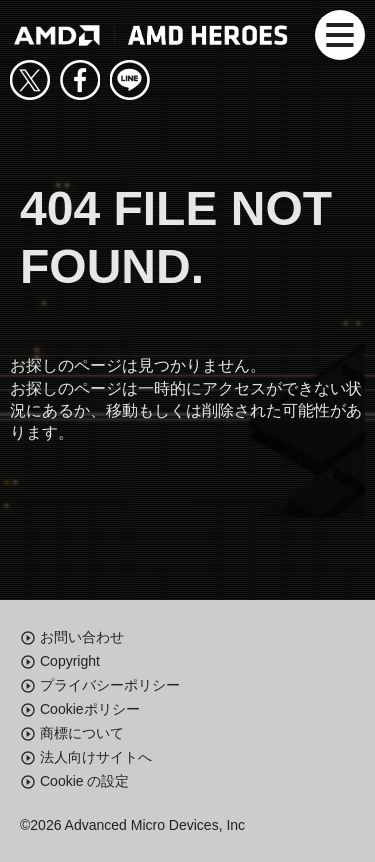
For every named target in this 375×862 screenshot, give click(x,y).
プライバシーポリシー (110, 685)
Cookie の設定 (84, 781)
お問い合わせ (82, 637)
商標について (82, 733)
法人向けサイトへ (96, 757)
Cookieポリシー (90, 709)
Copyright (70, 661)
